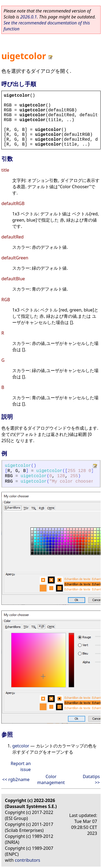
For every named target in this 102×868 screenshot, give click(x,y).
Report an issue (21, 766)
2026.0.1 (28, 17)
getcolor (21, 746)
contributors (28, 860)
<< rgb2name (16, 779)
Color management (51, 779)
